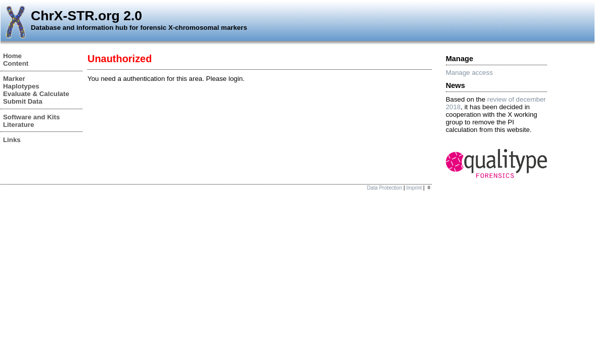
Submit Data (23, 101)
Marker (14, 79)
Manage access (469, 73)
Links (12, 140)
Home (12, 56)
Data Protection (385, 188)
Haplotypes (21, 86)
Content (16, 63)
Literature (18, 125)
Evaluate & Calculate (36, 94)
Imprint (414, 188)
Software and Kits (31, 117)
